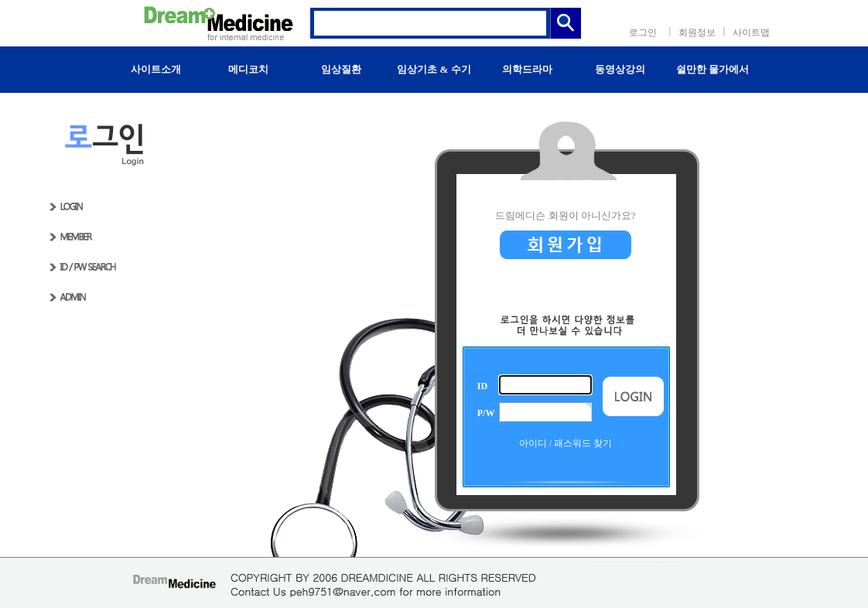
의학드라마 (527, 69)
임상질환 (341, 69)
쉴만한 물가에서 (713, 69)
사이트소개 (156, 69)
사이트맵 (751, 32)
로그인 (643, 32)
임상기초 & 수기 (434, 69)
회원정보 (697, 32)
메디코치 (248, 69)
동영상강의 (620, 69)
